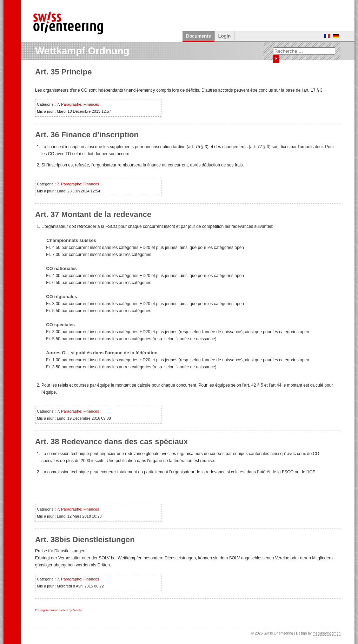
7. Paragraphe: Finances (78, 104)
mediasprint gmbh (327, 633)
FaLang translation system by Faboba (59, 610)
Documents (198, 36)
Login (224, 36)
